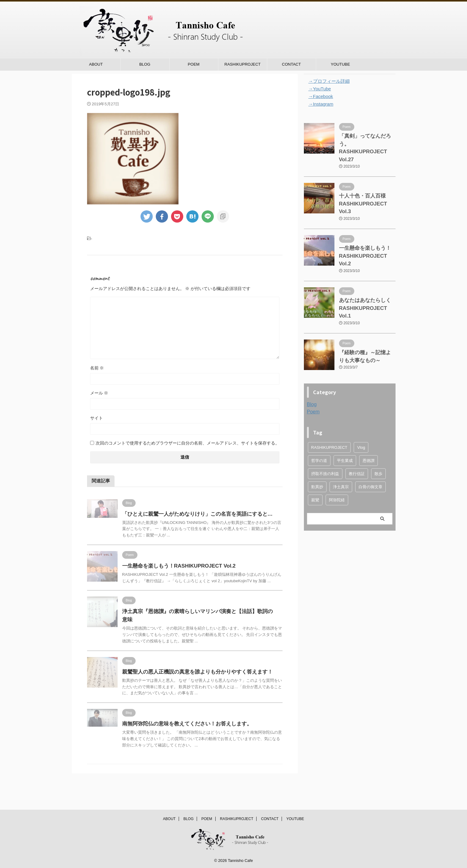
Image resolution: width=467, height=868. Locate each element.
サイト (97, 418)
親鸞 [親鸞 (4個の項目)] (315, 453)
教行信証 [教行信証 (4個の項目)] (357, 427)
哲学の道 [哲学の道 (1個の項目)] (319, 414)
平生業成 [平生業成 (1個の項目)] (345, 414)
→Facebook (320, 96)
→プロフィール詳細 (328, 81)
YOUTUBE (340, 64)
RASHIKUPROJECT (243, 64)
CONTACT (291, 64)
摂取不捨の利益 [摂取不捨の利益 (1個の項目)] (325, 427)
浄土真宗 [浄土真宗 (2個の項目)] (341, 440)
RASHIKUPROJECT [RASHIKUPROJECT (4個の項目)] (329, 401)
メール (99, 393)
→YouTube (319, 88)
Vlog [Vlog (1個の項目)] (361, 401)
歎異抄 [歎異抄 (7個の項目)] (317, 440)
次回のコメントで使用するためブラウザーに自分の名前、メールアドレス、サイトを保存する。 (188, 443)
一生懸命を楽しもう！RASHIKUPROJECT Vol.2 (191, 574)
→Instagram (320, 103)
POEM (194, 64)
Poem (313, 365)
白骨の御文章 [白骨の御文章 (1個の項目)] (370, 440)
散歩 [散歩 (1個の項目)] (378, 427)
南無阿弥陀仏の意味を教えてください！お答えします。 (199, 753)
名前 (97, 368)
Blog (311, 358)
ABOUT (96, 64)
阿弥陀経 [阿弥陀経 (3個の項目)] (337, 453)
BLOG (145, 64)
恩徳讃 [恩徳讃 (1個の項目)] (368, 414)
